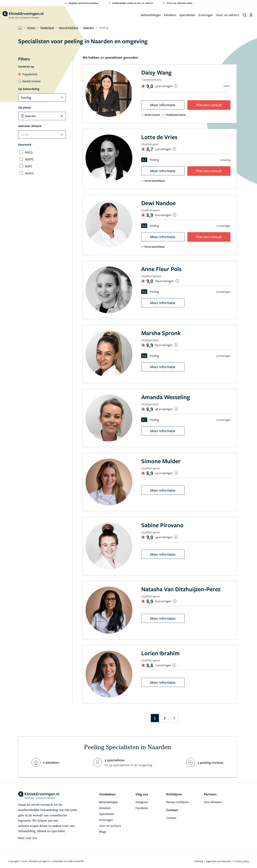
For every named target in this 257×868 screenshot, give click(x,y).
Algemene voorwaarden (219, 861)
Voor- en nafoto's (228, 15)
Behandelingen (151, 15)
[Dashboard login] (251, 15)
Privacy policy (242, 861)
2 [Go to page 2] (165, 718)
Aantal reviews (29, 81)
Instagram (142, 802)
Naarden (89, 28)
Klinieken (170, 15)
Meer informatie (163, 105)
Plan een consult (209, 105)
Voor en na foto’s (110, 826)
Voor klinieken (213, 802)
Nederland (47, 28)
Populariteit (28, 74)
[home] (23, 15)
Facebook (142, 808)
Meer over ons (27, 838)
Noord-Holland (68, 28)
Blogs (103, 832)
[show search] (245, 15)
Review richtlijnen (177, 802)
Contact (171, 818)
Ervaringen (206, 15)
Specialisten (187, 15)
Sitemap (199, 861)
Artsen (31, 28)
